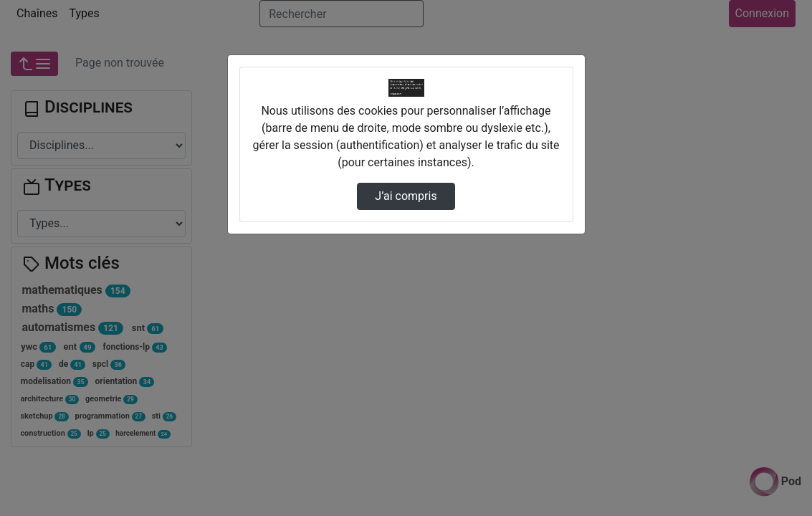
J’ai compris (406, 196)
